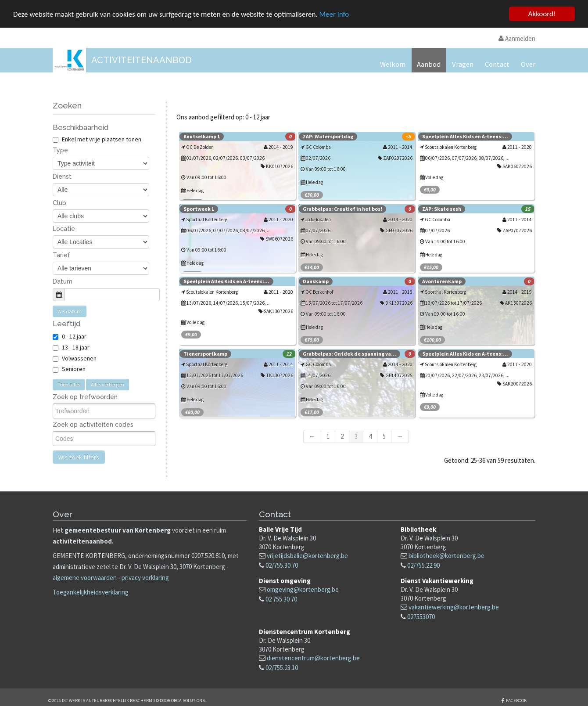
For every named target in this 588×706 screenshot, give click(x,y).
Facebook (516, 700)
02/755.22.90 (423, 565)
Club (59, 202)
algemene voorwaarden (85, 577)
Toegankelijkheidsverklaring (91, 592)
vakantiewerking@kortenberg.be (454, 607)
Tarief (61, 255)
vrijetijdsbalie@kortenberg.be (307, 555)
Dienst (62, 176)
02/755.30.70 (282, 565)
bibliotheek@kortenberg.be (446, 555)
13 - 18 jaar (76, 347)
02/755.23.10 (282, 668)
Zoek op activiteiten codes (93, 425)
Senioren (74, 369)
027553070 (421, 616)
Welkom (393, 64)
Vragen (463, 64)
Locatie (64, 229)
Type (60, 150)
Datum (63, 281)
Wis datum (70, 311)
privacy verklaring (145, 577)
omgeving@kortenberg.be (303, 589)
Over (528, 64)
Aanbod (429, 64)
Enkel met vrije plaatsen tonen (97, 139)
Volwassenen (79, 358)
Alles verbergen (108, 384)
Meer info (334, 14)
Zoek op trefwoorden (85, 396)
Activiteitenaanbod (142, 60)
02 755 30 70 (281, 599)
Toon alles (69, 384)
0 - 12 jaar (74, 336)
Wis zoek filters (79, 457)
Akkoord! (542, 13)
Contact (497, 64)
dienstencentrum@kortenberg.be (313, 658)
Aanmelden (517, 38)
